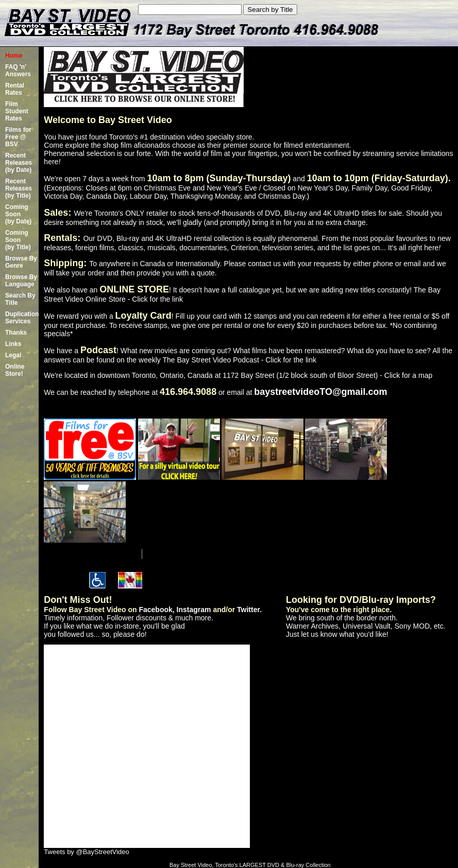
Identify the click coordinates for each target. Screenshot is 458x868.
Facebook (155, 610)
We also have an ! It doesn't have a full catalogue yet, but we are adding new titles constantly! (228, 290)
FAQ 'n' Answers (18, 71)
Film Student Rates (17, 111)
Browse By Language (21, 281)
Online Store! (15, 370)
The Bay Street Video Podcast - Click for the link (239, 360)
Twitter (248, 610)
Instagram (194, 610)
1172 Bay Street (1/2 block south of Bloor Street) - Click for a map (327, 375)
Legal (13, 355)
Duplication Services (22, 318)
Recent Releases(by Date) (19, 163)
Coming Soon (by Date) (18, 214)
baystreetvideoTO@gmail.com (320, 392)
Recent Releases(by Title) (19, 188)
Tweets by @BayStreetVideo (86, 852)
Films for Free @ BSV (18, 137)
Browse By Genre (21, 262)
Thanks (16, 333)
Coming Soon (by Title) (18, 240)
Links (13, 344)
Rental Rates (15, 89)
